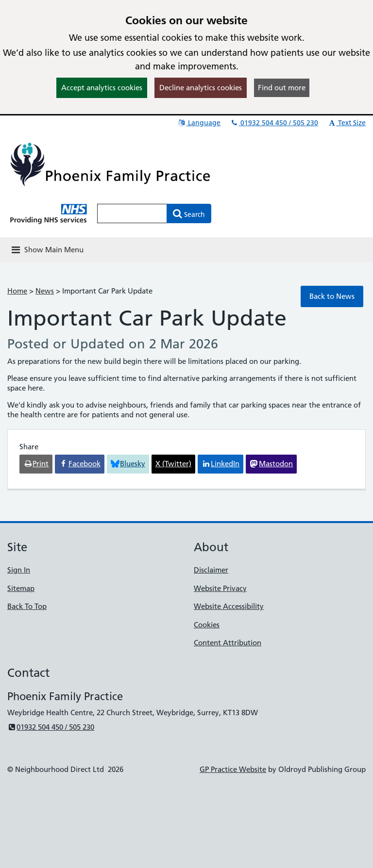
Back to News (332, 296)
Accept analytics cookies (102, 88)
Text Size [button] (347, 123)
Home (17, 291)
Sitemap (21, 588)
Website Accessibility (229, 606)
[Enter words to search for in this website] (132, 213)
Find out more (282, 88)
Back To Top (27, 606)
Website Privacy (220, 588)
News (45, 291)
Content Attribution (228, 643)
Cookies (207, 625)
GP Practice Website (233, 769)
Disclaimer (211, 570)
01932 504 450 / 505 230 (274, 123)
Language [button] (199, 123)
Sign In (19, 570)
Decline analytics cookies (201, 88)
